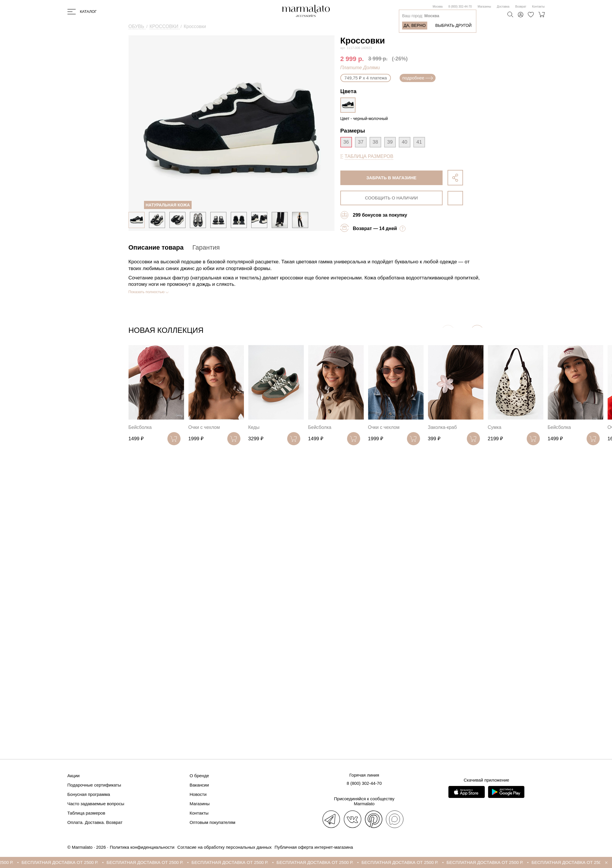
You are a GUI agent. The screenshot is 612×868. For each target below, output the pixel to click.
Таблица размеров (86, 813)
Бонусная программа (89, 794)
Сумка (495, 427)
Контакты (538, 7)
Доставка (503, 7)
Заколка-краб (442, 427)
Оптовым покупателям (213, 822)
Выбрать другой (453, 25)
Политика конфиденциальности (142, 847)
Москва (438, 7)
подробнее (418, 78)
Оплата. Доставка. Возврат (95, 822)
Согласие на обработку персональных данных (224, 847)
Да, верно (415, 25)
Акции (74, 776)
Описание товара (156, 247)
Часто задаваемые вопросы (96, 804)
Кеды (254, 427)
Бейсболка (140, 427)
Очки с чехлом (204, 427)
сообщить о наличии (391, 198)
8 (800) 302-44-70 (460, 7)
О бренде (199, 776)
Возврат (521, 7)
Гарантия (206, 247)
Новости (198, 794)
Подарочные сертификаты (94, 785)
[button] (477, 332)
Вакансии (199, 785)
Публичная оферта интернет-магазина (314, 847)
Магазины (484, 7)
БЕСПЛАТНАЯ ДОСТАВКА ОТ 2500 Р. (65, 862)
